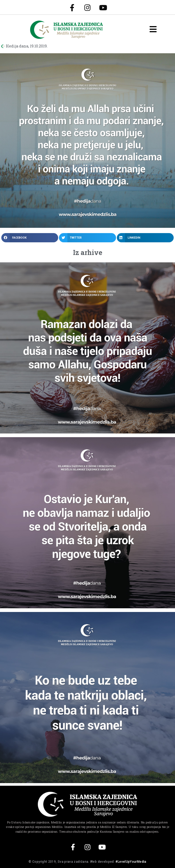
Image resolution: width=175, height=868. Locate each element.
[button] (30, 238)
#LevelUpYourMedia (131, 862)
